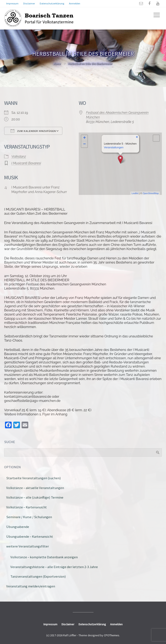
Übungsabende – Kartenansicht (30, 536)
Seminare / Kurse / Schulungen (29, 517)
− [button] (84, 144)
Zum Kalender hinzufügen (33, 131)
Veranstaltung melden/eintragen (31, 586)
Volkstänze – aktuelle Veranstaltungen (35, 488)
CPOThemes (112, 635)
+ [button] (84, 138)
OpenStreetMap (151, 193)
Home (57, 64)
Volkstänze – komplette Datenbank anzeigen (44, 557)
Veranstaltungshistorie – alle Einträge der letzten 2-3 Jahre (54, 567)
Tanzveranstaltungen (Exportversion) (38, 576)
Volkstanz (19, 157)
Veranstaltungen (114, 147)
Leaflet (135, 193)
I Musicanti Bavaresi (26, 163)
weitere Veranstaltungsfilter (28, 546)
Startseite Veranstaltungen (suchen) (34, 478)
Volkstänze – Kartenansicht (26, 507)
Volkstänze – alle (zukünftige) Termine (35, 497)
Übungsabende (18, 527)
